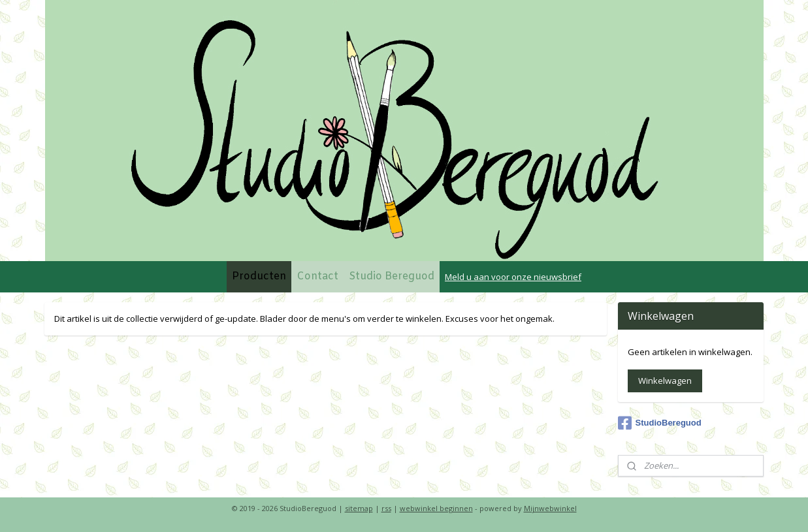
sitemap (359, 508)
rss (386, 508)
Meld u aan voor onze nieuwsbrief (513, 277)
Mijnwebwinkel (550, 508)
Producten (259, 276)
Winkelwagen (665, 381)
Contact (317, 276)
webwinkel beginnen (436, 508)
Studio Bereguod (392, 276)
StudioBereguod (660, 423)
